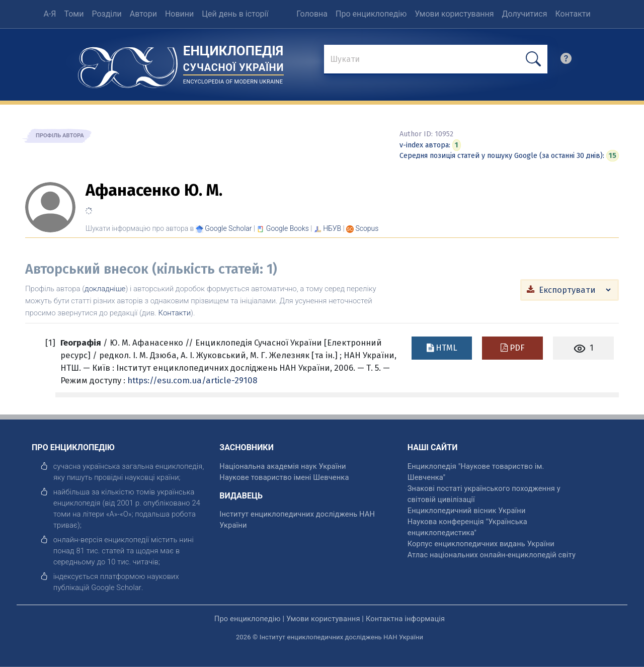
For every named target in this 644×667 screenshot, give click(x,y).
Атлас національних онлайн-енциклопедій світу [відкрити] (492, 555)
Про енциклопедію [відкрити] (248, 619)
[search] (566, 61)
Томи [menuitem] (74, 14)
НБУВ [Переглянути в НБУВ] (332, 228)
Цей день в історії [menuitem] (235, 14)
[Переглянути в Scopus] (367, 228)
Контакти (175, 313)
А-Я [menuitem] (50, 14)
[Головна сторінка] (128, 64)
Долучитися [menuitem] (525, 14)
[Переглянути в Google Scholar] (228, 228)
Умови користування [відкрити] (323, 619)
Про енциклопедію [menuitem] (371, 14)
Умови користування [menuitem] (454, 14)
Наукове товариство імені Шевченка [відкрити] (284, 477)
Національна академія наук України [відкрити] (283, 466)
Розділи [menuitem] (106, 14)
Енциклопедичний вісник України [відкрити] (467, 511)
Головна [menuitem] (312, 14)
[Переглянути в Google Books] (288, 228)
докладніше (105, 289)
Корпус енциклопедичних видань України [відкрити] (481, 544)
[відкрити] (116, 588)
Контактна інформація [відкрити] (405, 619)
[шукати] (533, 59)
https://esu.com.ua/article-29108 (192, 380)
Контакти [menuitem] (573, 14)
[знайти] (436, 60)
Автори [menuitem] (143, 14)
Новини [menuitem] (179, 14)
